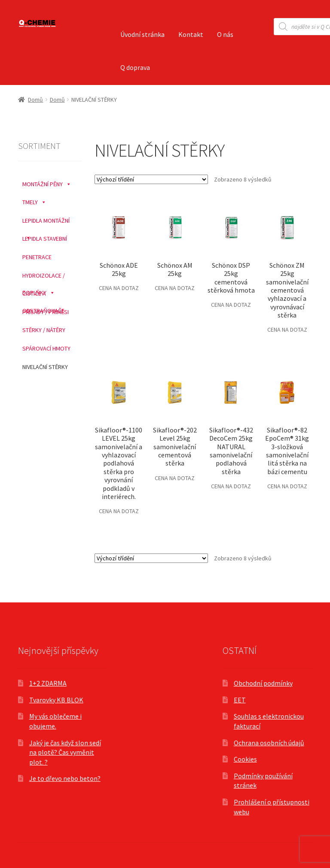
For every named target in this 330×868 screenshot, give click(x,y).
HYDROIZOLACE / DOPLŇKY (44, 276)
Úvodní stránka (142, 34)
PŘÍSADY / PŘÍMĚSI (46, 312)
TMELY (34, 200)
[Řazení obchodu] (151, 179)
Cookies (245, 759)
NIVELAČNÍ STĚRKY (45, 367)
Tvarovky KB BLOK (56, 700)
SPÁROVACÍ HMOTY (46, 348)
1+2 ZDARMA (48, 683)
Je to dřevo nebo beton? (65, 778)
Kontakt (191, 34)
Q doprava (135, 67)
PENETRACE (37, 257)
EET (240, 700)
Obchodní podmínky (263, 683)
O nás (225, 34)
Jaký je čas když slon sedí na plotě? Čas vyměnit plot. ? (65, 752)
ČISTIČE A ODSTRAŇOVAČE (43, 294)
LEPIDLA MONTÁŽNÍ (46, 221)
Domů (35, 100)
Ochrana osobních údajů (269, 743)
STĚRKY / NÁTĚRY (44, 330)
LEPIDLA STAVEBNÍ (45, 239)
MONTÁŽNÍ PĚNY (47, 182)
